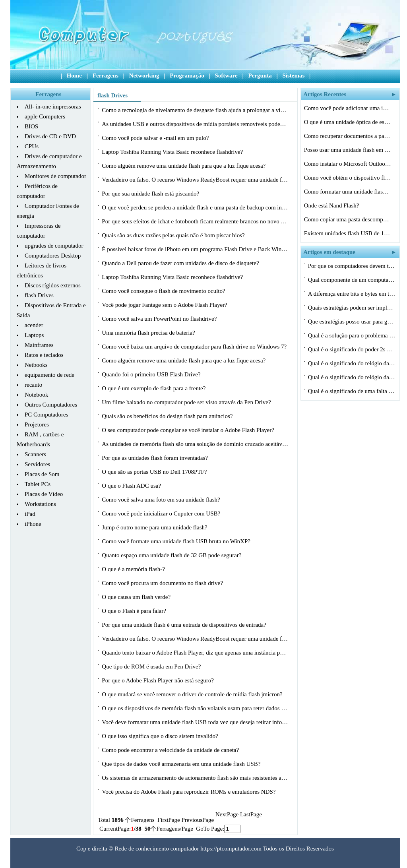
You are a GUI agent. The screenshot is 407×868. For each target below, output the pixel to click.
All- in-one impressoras (53, 107)
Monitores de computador (55, 176)
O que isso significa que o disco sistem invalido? (161, 736)
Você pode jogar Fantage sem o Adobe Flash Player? (165, 305)
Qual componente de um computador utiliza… (352, 280)
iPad (30, 514)
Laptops (34, 335)
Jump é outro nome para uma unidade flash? (155, 527)
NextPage (227, 814)
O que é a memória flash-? (134, 569)
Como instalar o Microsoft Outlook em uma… (348, 164)
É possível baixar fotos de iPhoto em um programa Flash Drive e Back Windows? (195, 249)
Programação (187, 76)
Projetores (37, 424)
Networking (144, 76)
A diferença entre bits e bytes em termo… (352, 294)
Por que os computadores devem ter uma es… (352, 266)
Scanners (35, 454)
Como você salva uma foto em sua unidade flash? (162, 500)
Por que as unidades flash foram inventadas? (155, 458)
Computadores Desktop (53, 256)
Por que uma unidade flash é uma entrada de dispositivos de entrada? (185, 625)
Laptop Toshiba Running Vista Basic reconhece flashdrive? (173, 152)
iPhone (33, 524)
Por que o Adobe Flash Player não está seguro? (158, 680)
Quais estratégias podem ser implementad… (352, 308)
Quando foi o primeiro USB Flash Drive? (152, 374)
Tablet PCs (38, 484)
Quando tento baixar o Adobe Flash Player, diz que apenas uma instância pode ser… (195, 653)
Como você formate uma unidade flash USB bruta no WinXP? (177, 541)
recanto (33, 385)
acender (34, 325)
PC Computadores (47, 415)
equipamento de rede (49, 375)
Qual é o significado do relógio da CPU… (352, 363)
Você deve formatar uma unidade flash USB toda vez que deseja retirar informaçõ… (195, 722)
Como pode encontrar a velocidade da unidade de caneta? (171, 750)
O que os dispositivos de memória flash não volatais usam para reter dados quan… (195, 708)
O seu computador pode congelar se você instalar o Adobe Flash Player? (189, 430)
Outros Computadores (51, 405)
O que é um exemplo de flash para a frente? (154, 388)
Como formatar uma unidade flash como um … (348, 192)
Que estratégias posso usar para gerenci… (352, 322)
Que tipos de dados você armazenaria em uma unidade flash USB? (182, 764)
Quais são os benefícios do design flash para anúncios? (168, 416)
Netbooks (36, 365)
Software (226, 76)
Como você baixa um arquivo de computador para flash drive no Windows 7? (195, 347)
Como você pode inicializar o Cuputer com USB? (162, 513)
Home (74, 76)
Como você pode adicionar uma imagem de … (348, 108)
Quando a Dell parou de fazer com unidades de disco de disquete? (181, 263)
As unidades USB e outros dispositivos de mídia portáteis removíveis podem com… (195, 124)
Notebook (36, 395)
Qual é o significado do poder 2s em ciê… (352, 349)
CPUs (32, 146)
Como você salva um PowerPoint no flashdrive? (160, 319)
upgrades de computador (54, 246)
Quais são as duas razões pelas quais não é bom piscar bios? (174, 235)
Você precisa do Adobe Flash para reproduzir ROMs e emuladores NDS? (189, 792)
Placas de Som (42, 474)
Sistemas (293, 76)
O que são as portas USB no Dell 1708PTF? (155, 472)
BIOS (31, 126)
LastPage (251, 814)
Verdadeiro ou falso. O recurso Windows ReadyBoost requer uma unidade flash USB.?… (195, 180)
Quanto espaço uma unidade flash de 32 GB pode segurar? (172, 555)
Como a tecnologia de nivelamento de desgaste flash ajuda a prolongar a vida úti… (195, 110)
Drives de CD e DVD (50, 136)
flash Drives (39, 295)
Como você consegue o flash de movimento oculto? (164, 291)
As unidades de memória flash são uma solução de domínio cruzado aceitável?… (195, 444)
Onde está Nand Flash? (332, 205)
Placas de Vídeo (44, 494)
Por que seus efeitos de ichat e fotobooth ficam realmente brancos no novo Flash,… (195, 221)
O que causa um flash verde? (137, 597)
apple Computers (45, 116)
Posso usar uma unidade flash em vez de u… (348, 150)
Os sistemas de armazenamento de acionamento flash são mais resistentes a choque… (195, 778)
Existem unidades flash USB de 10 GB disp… (348, 233)
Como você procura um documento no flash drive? (163, 583)
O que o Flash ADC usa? (132, 486)
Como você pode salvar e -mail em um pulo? (156, 138)
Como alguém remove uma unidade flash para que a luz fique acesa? (184, 166)
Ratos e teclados (44, 355)
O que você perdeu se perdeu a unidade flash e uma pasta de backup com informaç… (195, 207)
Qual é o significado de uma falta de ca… (352, 391)
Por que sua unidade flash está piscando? (151, 194)
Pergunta (260, 76)
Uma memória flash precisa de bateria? (149, 333)
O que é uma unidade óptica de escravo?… (348, 122)
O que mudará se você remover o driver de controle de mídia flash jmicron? (193, 694)
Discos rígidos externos (53, 285)
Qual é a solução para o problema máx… (352, 335)
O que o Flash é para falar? (135, 611)
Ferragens (106, 76)
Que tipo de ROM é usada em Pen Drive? (152, 666)
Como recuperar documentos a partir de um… (348, 136)
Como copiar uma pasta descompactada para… (348, 219)
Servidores (37, 464)
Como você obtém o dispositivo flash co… (348, 178)
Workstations (40, 504)
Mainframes (39, 345)
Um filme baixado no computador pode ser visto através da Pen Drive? (187, 402)
